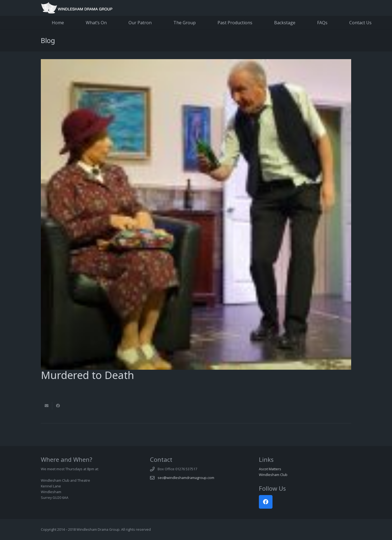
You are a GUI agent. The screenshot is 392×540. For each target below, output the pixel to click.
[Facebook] (266, 502)
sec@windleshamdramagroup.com (186, 478)
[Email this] (47, 406)
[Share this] (58, 406)
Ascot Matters (270, 469)
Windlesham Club (273, 475)
